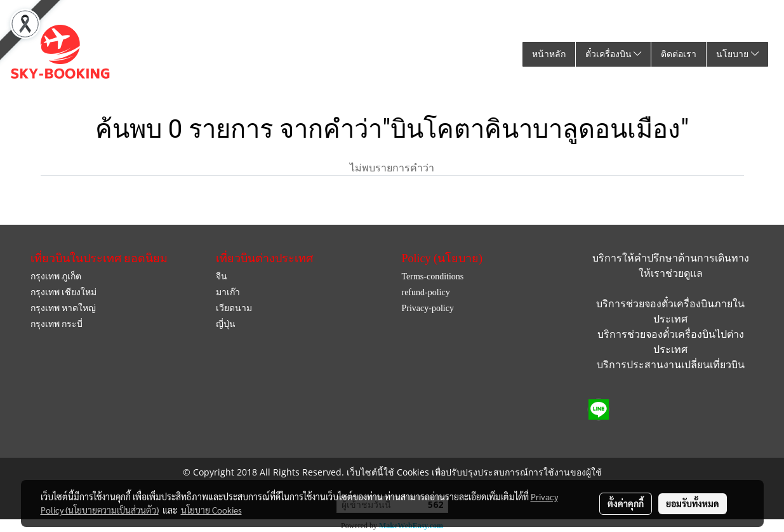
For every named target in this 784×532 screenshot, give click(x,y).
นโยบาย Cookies (211, 510)
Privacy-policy (427, 308)
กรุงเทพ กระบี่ (57, 324)
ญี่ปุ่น (226, 324)
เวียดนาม (234, 308)
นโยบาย (737, 54)
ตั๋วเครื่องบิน (614, 54)
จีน (222, 276)
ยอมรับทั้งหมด (693, 503)
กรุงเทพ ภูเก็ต (56, 276)
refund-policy (425, 292)
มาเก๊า (228, 292)
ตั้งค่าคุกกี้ (626, 503)
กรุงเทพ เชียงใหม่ (64, 292)
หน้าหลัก (549, 54)
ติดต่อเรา (679, 54)
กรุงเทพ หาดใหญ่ (63, 308)
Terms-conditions (432, 276)
